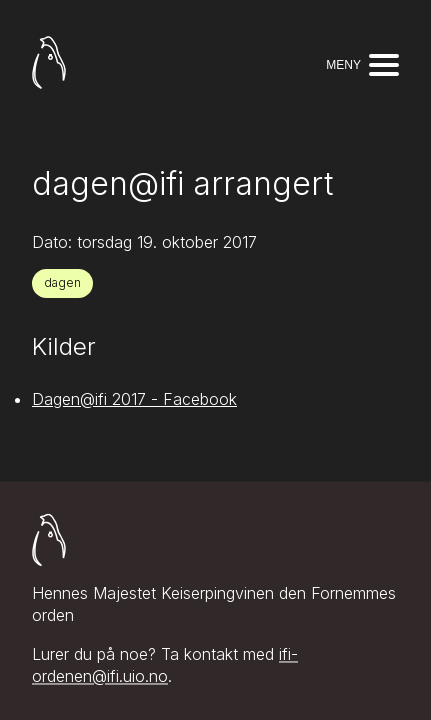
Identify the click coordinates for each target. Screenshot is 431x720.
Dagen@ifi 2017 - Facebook (134, 399)
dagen (62, 282)
